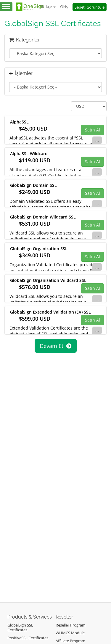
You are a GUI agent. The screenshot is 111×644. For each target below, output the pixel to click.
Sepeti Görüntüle (90, 7)
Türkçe (48, 7)
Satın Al (92, 130)
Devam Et (56, 346)
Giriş (64, 7)
